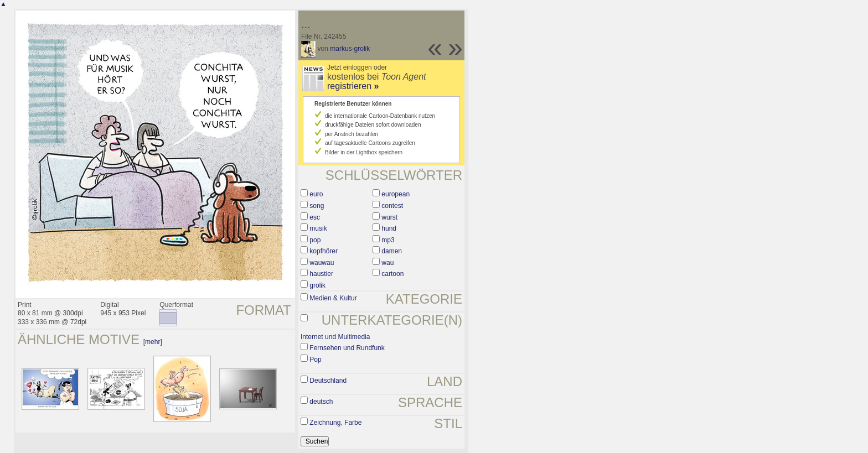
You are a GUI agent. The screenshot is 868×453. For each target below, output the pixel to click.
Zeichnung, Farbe (335, 423)
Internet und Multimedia (335, 337)
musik (318, 228)
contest (392, 206)
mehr (153, 342)
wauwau (322, 263)
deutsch (321, 402)
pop (315, 240)
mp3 (388, 240)
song (317, 206)
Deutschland (328, 381)
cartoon (392, 274)
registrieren (353, 86)
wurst (389, 217)
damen (392, 251)
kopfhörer (324, 251)
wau (387, 263)
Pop (315, 360)
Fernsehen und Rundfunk (347, 348)
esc (315, 217)
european (396, 194)
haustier (321, 274)
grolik (317, 285)
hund (389, 228)
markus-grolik (350, 49)
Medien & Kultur (333, 298)
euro (316, 194)
